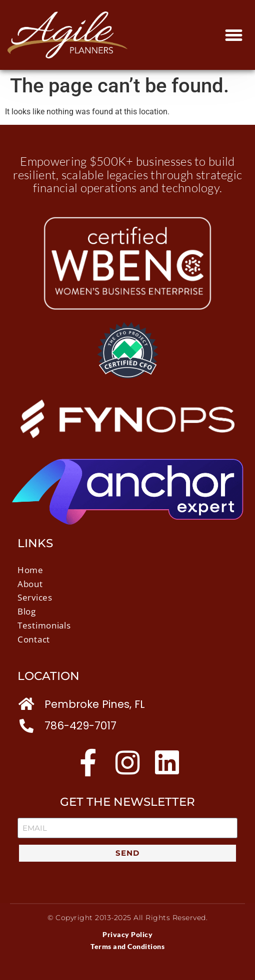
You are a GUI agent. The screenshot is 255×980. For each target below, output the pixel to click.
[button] (234, 35)
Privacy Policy (127, 934)
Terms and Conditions (127, 946)
